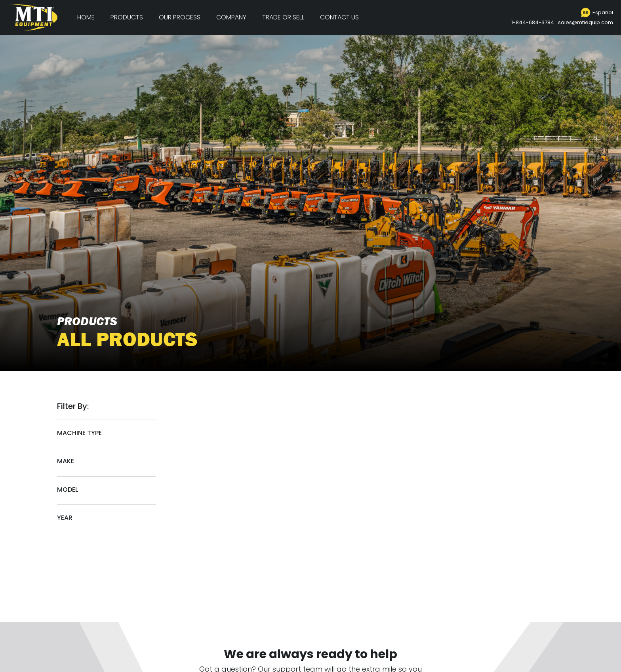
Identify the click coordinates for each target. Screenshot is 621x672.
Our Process (180, 17)
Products (127, 17)
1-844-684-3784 (533, 22)
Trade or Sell (283, 17)
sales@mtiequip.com (586, 22)
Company (231, 17)
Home (86, 17)
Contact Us (339, 17)
